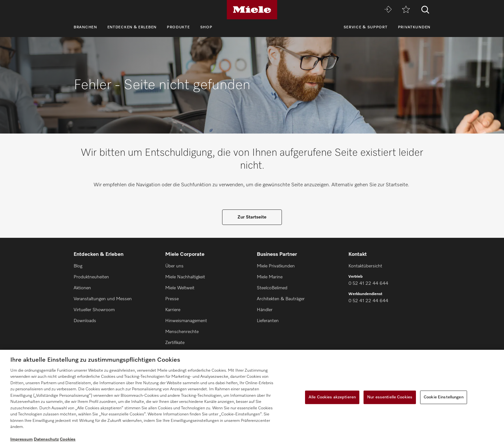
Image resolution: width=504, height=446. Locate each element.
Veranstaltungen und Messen (103, 299)
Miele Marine (270, 277)
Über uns (174, 266)
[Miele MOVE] (388, 10)
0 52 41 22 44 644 (368, 283)
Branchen (85, 27)
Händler (265, 310)
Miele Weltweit (180, 288)
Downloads (85, 321)
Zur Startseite (252, 217)
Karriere (173, 310)
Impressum (22, 439)
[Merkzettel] (406, 10)
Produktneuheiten (91, 277)
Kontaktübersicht (365, 266)
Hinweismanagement (186, 321)
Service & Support (366, 27)
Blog (78, 266)
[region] (252, 398)
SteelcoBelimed (272, 288)
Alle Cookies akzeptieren (332, 397)
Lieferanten (268, 321)
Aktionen (82, 288)
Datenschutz (46, 439)
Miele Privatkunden (276, 266)
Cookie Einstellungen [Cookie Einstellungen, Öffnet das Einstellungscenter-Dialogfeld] (444, 397)
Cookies (68, 439)
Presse (172, 299)
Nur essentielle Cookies (390, 397)
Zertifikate (175, 343)
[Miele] (252, 10)
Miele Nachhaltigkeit (185, 277)
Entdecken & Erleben (132, 27)
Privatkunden (414, 27)
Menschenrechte (182, 332)
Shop (206, 27)
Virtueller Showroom (94, 310)
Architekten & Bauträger (281, 299)
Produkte (178, 27)
